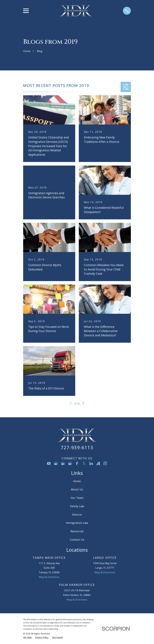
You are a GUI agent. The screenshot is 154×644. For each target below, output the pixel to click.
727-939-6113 (77, 447)
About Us (77, 489)
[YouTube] (49, 463)
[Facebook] (77, 463)
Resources (77, 531)
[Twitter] (84, 463)
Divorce (77, 515)
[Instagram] (105, 463)
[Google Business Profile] (56, 463)
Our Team (77, 498)
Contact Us (77, 540)
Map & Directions (49, 577)
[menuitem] (27, 637)
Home (77, 481)
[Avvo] (98, 463)
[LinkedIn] (91, 463)
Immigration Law (77, 523)
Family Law (77, 506)
